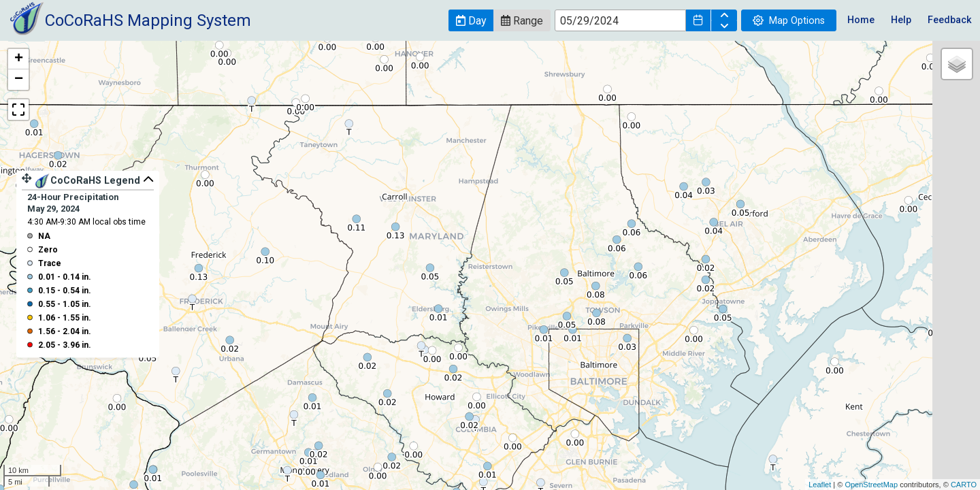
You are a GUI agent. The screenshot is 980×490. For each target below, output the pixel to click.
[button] (471, 20)
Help (901, 20)
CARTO (964, 485)
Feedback (950, 20)
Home (861, 20)
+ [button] (19, 59)
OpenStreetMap (871, 485)
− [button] (19, 80)
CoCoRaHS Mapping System (148, 20)
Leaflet (820, 485)
